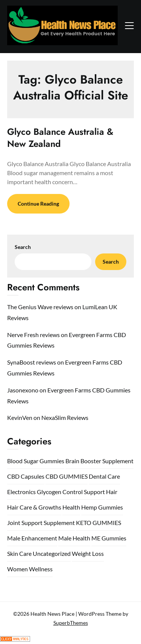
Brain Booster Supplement (99, 461)
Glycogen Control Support (71, 492)
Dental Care (104, 476)
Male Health (74, 538)
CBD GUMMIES (67, 476)
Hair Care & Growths (34, 507)
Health (71, 507)
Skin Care (19, 553)
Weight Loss (88, 553)
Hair (112, 492)
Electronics (21, 492)
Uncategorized (52, 553)
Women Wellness (30, 569)
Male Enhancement (32, 538)
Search (23, 247)
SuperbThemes (71, 623)
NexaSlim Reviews (65, 417)
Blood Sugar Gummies (36, 461)
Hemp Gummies (102, 507)
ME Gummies (109, 538)
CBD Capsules (26, 476)
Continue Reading (38, 204)
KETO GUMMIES (99, 523)
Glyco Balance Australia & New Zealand (60, 137)
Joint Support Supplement (41, 523)
